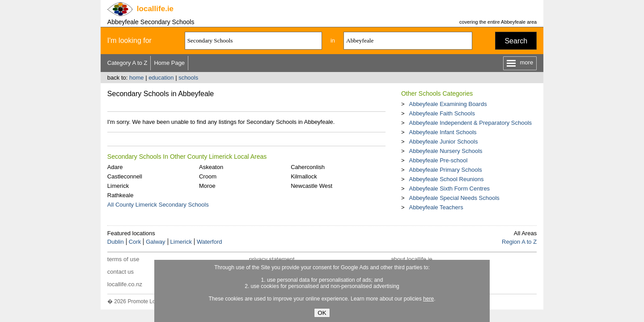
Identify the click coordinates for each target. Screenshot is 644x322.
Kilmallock (304, 176)
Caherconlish (308, 167)
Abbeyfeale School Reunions (446, 179)
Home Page (169, 63)
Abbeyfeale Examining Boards (448, 104)
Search (516, 41)
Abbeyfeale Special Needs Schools (454, 198)
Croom (208, 176)
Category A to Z (127, 63)
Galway (155, 242)
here (428, 299)
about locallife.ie (412, 259)
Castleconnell (125, 176)
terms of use (123, 259)
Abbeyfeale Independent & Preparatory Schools (470, 123)
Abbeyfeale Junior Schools (443, 142)
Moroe (207, 186)
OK (322, 313)
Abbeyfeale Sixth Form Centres (449, 189)
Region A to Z (519, 242)
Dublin (116, 242)
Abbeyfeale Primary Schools (445, 170)
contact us (121, 272)
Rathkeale (121, 195)
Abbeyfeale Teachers (436, 207)
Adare (115, 167)
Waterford (210, 242)
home (137, 78)
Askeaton (211, 167)
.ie (155, 9)
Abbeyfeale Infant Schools (443, 132)
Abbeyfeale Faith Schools (442, 113)
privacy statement (272, 259)
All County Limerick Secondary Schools (158, 205)
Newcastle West (311, 186)
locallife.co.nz (125, 284)
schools (188, 78)
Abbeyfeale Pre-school (438, 160)
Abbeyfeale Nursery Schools (445, 151)
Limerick (118, 186)
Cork (135, 242)
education (161, 78)
